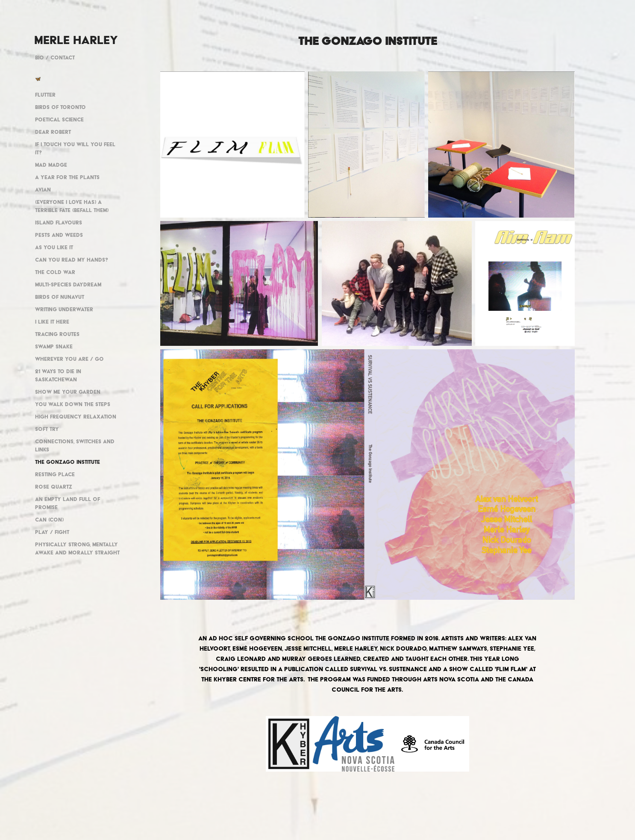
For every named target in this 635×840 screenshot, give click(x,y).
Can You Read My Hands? (72, 260)
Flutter (45, 95)
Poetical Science (59, 119)
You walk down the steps (73, 404)
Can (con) (49, 520)
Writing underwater (64, 309)
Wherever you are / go (69, 359)
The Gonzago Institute (68, 462)
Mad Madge (51, 165)
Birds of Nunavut (60, 297)
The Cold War (55, 272)
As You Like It (54, 247)
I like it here (52, 322)
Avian (43, 190)
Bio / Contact (55, 57)
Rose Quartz (54, 487)
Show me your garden (68, 392)
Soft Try (47, 429)
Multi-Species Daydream (68, 284)
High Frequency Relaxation (76, 417)
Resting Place (55, 474)
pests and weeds (59, 235)
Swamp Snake (54, 346)
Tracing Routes (57, 334)
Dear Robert (53, 132)
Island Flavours (59, 223)
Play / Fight (52, 532)
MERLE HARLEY (76, 40)
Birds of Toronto (60, 107)
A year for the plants (67, 177)
